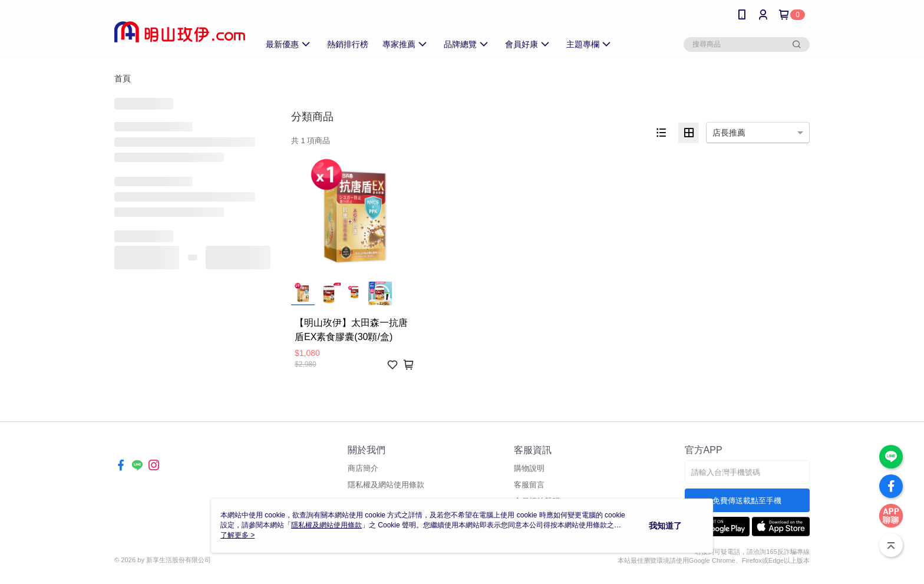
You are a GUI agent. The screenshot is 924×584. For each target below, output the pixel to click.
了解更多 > (237, 535)
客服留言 (529, 485)
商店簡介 (363, 468)
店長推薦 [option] (729, 133)
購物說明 (529, 468)
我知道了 (665, 526)
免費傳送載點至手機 (747, 501)
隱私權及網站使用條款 (386, 485)
